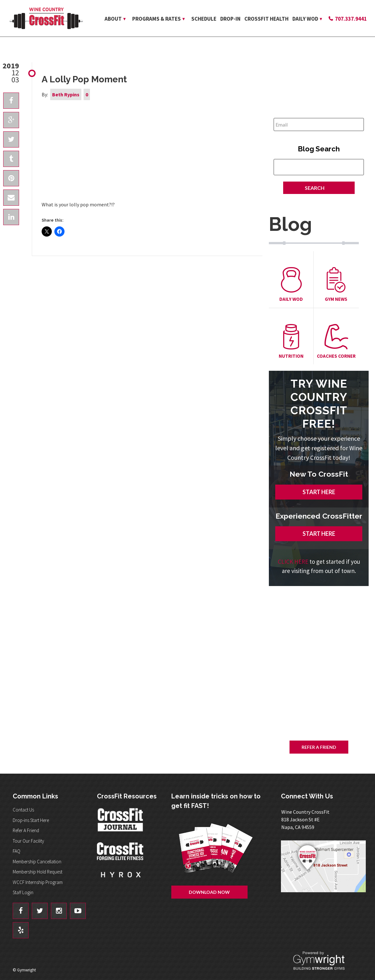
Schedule (204, 19)
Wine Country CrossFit (46, 18)
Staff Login (23, 892)
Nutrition (291, 342)
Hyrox (121, 881)
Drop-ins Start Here (31, 820)
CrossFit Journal (121, 822)
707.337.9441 (351, 19)
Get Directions (325, 866)
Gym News (336, 285)
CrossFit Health (266, 19)
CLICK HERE (293, 562)
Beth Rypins (66, 94)
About (113, 19)
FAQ (17, 851)
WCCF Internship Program (38, 882)
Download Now (338, 659)
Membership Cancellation (37, 862)
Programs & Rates (157, 19)
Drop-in (230, 19)
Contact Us (23, 810)
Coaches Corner (336, 342)
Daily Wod (291, 285)
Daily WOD (305, 19)
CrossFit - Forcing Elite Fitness (121, 851)
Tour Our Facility (28, 841)
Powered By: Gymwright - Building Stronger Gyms (324, 961)
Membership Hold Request (37, 872)
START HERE (319, 492)
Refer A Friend (319, 747)
